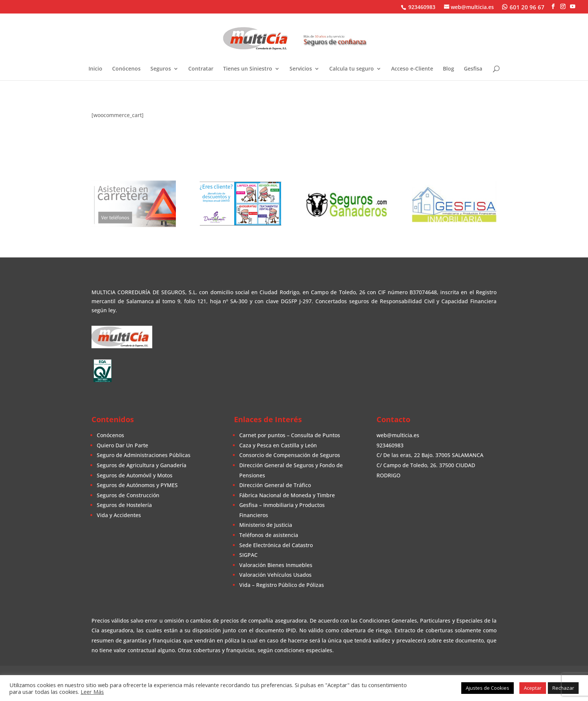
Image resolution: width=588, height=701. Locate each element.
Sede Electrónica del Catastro (276, 545)
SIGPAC (248, 555)
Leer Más (92, 692)
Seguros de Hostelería (124, 505)
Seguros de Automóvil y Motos (135, 475)
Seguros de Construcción (128, 495)
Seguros (161, 69)
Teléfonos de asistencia (269, 535)
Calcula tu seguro (352, 69)
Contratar (201, 69)
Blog (448, 69)
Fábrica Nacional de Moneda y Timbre (287, 495)
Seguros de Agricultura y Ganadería (142, 465)
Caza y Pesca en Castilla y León (278, 445)
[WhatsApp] (523, 7)
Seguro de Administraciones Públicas (144, 455)
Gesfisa (473, 69)
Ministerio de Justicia (266, 525)
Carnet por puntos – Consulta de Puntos (290, 435)
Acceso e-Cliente (412, 69)
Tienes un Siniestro (248, 69)
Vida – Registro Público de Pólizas (282, 585)
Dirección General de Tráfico (275, 485)
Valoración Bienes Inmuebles (276, 565)
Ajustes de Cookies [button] (487, 688)
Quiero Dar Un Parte (122, 445)
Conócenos (126, 69)
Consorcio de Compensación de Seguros (290, 455)
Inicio (95, 69)
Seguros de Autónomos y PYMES (137, 485)
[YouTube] (573, 7)
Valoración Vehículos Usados (275, 575)
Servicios (301, 69)
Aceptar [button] (533, 688)
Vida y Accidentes (119, 515)
